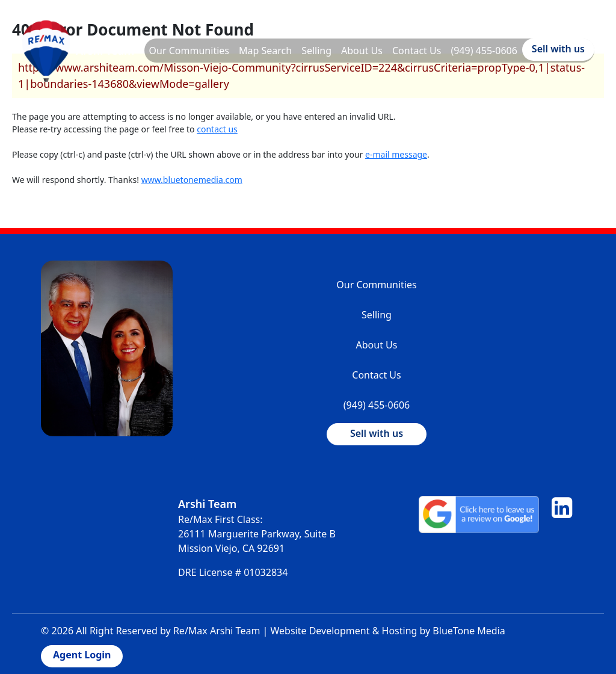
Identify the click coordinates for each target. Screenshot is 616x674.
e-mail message (396, 154)
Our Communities (189, 51)
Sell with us (558, 49)
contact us (217, 129)
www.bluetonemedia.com (192, 180)
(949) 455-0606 (484, 51)
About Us (362, 51)
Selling (316, 51)
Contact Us (417, 51)
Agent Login (82, 655)
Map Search (265, 51)
